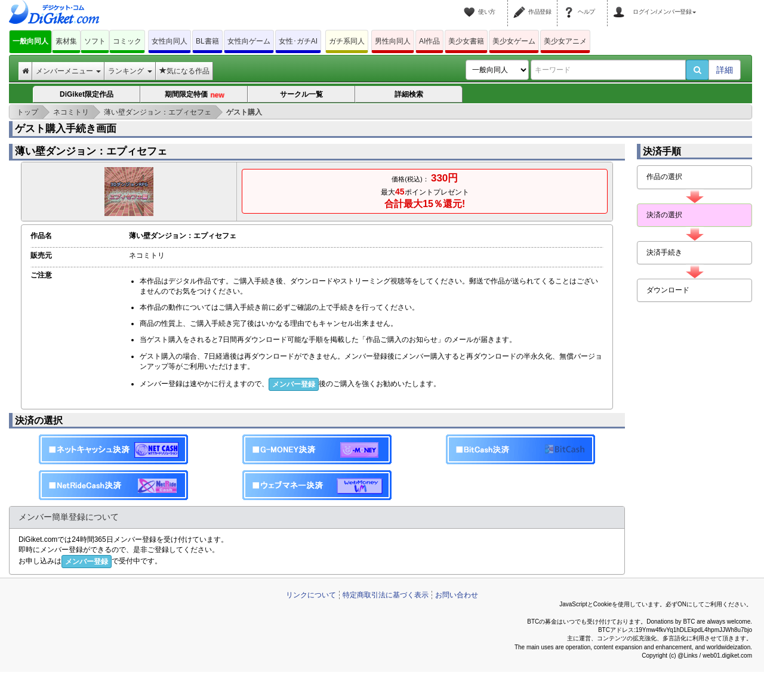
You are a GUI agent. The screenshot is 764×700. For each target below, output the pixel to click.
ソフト (95, 41)
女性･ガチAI (298, 41)
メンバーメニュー (68, 71)
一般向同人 (30, 41)
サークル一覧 (301, 94)
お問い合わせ (457, 595)
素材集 (66, 41)
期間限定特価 (195, 95)
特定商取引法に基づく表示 (386, 595)
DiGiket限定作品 (87, 94)
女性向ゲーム (249, 41)
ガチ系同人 (347, 41)
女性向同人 (170, 41)
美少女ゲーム (514, 41)
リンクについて (311, 595)
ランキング (130, 71)
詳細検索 (409, 94)
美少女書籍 (466, 41)
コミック (127, 41)
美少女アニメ (565, 41)
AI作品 (429, 41)
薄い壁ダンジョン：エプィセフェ (91, 151)
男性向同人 (393, 41)
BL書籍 (207, 41)
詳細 (725, 70)
